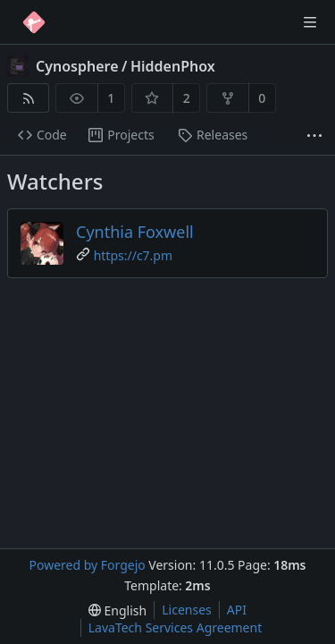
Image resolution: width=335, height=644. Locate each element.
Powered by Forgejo (87, 565)
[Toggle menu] (310, 22)
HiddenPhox (173, 66)
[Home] (34, 22)
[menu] (117, 610)
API (237, 610)
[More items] (314, 136)
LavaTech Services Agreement (175, 627)
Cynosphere (77, 66)
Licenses (187, 610)
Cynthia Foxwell (135, 232)
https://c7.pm (133, 255)
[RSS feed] (28, 98)
